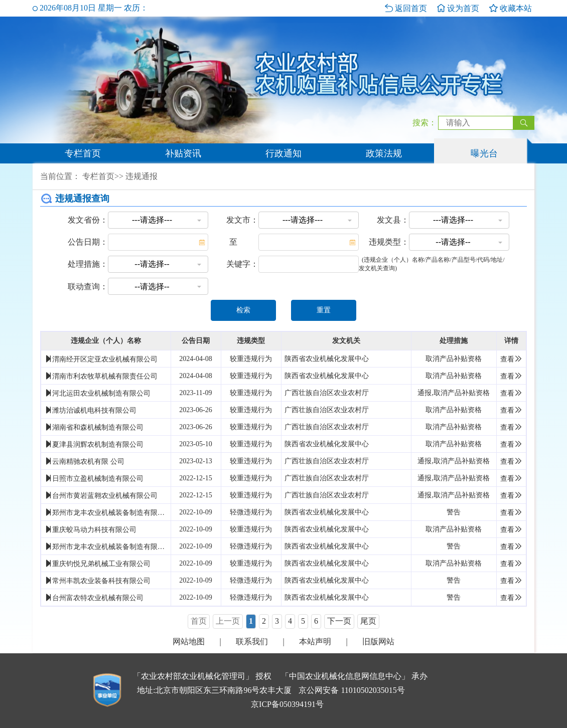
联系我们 (252, 642)
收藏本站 (511, 8)
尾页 (368, 621)
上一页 (228, 621)
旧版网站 (378, 642)
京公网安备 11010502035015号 (351, 690)
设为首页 (458, 8)
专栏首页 (83, 153)
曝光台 (484, 153)
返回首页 (406, 8)
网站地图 (189, 642)
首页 (199, 621)
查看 (511, 359)
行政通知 (283, 153)
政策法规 (384, 153)
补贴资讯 (183, 153)
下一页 (339, 621)
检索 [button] (243, 310)
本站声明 (315, 642)
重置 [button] (324, 310)
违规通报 (141, 176)
